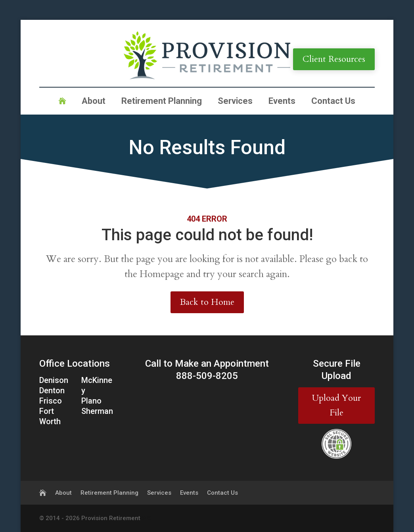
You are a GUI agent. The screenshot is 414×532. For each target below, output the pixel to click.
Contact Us (333, 102)
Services (235, 102)
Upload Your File (336, 405)
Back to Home (207, 302)
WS (146, 518)
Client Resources (334, 59)
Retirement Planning (162, 102)
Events (282, 102)
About (94, 102)
